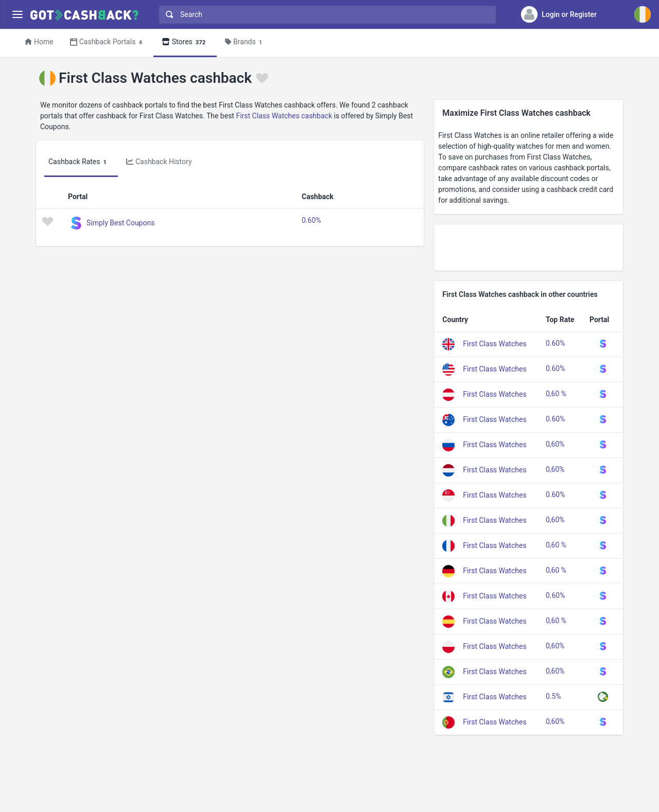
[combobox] (325, 15)
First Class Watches (495, 344)
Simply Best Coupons (120, 222)
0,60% (555, 444)
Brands (245, 42)
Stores (185, 42)
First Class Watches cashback (284, 116)
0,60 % (556, 394)
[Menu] (17, 15)
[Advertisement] (528, 248)
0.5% (553, 696)
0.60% (311, 220)
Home (39, 42)
